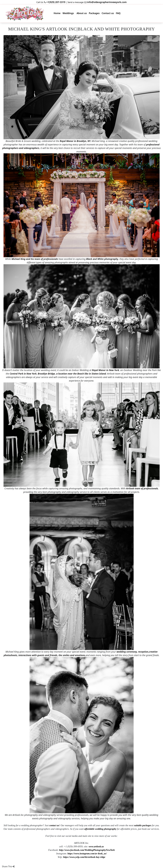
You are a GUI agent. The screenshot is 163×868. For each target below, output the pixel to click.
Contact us (108, 14)
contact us (54, 825)
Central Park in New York (23, 374)
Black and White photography (102, 259)
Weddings (69, 14)
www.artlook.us (96, 847)
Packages (95, 14)
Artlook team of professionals (142, 488)
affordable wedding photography (100, 829)
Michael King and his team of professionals (35, 259)
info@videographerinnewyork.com (107, 2)
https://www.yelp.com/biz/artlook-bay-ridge (84, 857)
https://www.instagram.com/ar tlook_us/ (87, 854)
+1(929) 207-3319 (56, 2)
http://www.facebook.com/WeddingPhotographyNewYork (87, 850)
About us (82, 14)
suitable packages (143, 825)
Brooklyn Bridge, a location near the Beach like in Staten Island (72, 374)
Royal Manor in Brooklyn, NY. (75, 141)
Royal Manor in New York (105, 370)
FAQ (119, 14)
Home (58, 14)
